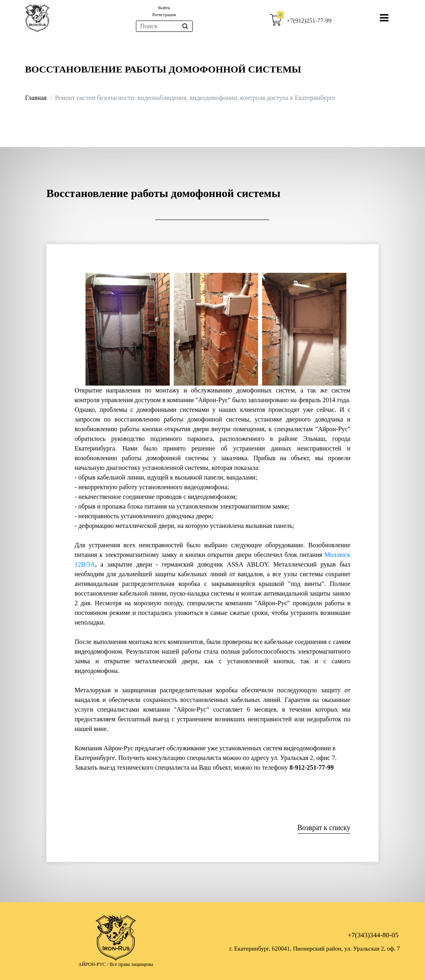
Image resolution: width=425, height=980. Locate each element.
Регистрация (164, 15)
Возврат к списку (324, 828)
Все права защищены (131, 964)
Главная (36, 98)
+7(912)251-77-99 (309, 21)
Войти (164, 8)
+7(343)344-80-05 (373, 935)
